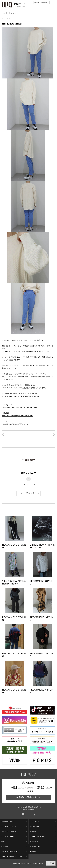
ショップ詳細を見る (27, 493)
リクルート (34, 841)
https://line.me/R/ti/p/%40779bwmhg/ (15, 424)
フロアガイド (35, 822)
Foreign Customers (40, 3)
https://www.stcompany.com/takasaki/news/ (18, 416)
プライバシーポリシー (9, 852)
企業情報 (5, 847)
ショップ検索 (35, 827)
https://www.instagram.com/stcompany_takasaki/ (19, 407)
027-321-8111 (31, 810)
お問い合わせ (35, 847)
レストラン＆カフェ (9, 827)
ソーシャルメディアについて (12, 857)
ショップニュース (8, 837)
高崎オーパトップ (8, 822)
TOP (52, 863)
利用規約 (33, 852)
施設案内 (33, 831)
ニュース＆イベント (37, 837)
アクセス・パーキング (9, 831)
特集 (3, 841)
